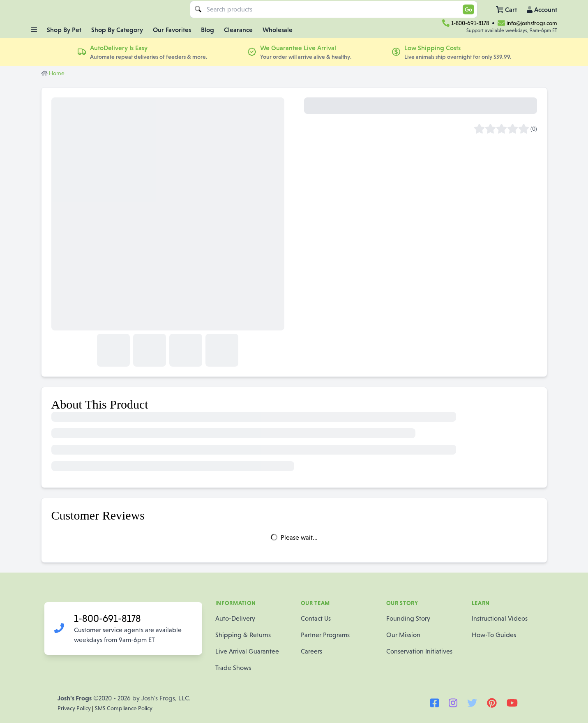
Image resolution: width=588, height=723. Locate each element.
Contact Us (316, 618)
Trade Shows (233, 668)
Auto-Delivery (235, 618)
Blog (208, 30)
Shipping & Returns (243, 635)
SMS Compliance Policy (124, 708)
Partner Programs (325, 635)
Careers (311, 651)
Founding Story (408, 618)
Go (468, 9)
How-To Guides (494, 635)
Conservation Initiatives (419, 651)
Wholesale (278, 30)
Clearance (238, 30)
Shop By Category (117, 30)
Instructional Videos (500, 618)
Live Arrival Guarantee (247, 651)
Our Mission (403, 635)
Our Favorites (172, 30)
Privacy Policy (75, 708)
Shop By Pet (64, 30)
